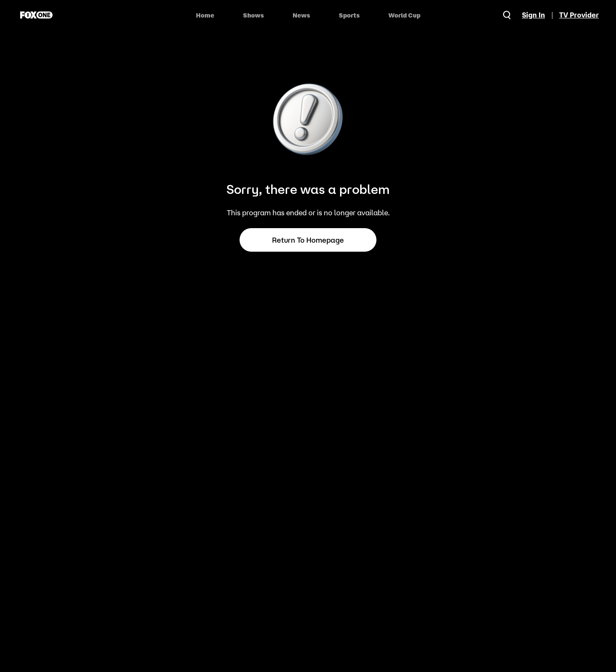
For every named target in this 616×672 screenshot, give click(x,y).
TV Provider (579, 15)
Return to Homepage (308, 240)
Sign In (533, 15)
